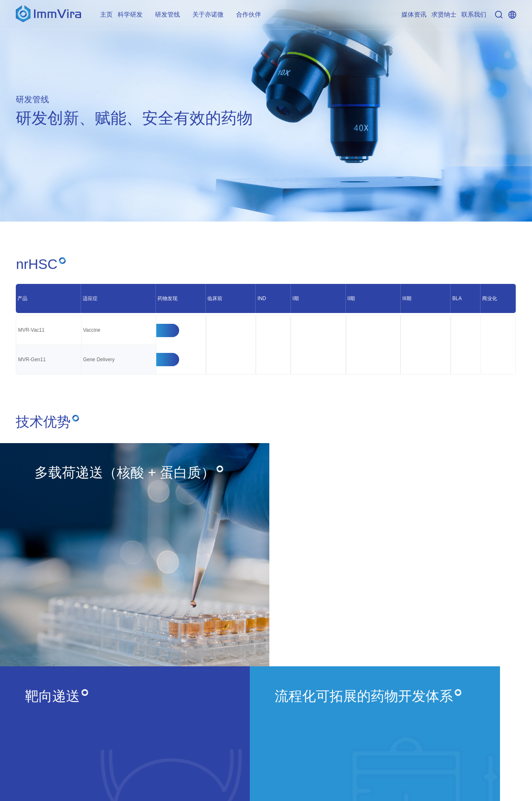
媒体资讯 (414, 14)
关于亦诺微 (208, 14)
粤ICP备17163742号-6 (487, 786)
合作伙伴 (249, 14)
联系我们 (474, 14)
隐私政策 (503, 762)
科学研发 (130, 14)
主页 (106, 14)
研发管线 (167, 14)
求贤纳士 (444, 14)
